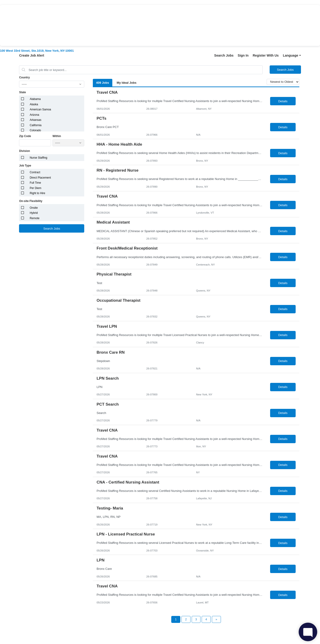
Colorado (35, 130)
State (22, 92)
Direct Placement (40, 178)
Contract (35, 172)
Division (24, 151)
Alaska (34, 104)
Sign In (243, 55)
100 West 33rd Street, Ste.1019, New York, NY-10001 (37, 51)
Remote (35, 218)
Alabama (35, 99)
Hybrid (34, 213)
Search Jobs (224, 55)
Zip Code (25, 136)
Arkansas (36, 120)
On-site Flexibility (31, 201)
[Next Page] (216, 619)
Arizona (34, 115)
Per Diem (36, 188)
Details (283, 101)
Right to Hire (37, 193)
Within (57, 136)
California (36, 125)
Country (24, 77)
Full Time (35, 183)
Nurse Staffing (39, 158)
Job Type (25, 166)
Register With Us (266, 55)
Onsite (34, 208)
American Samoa (40, 109)
